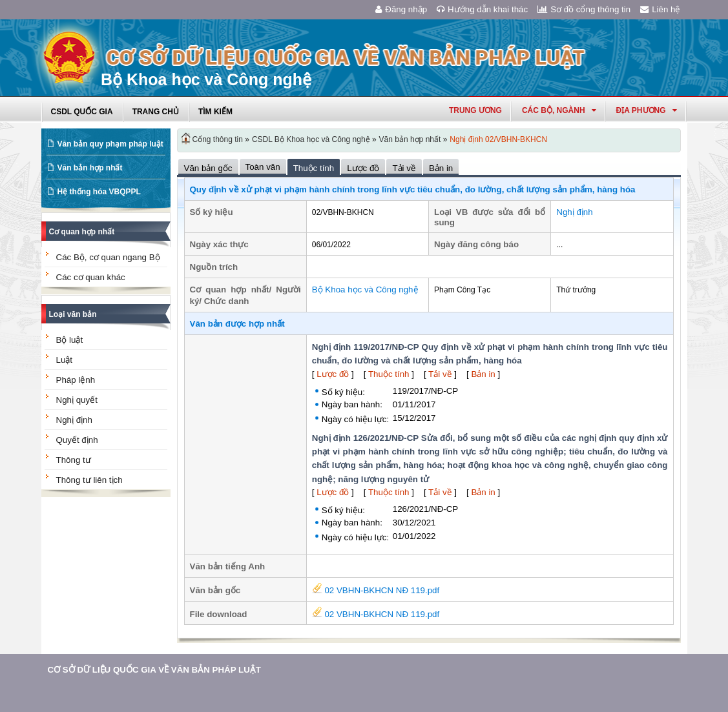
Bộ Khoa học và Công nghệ (365, 290)
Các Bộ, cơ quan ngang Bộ (108, 257)
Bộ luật (70, 340)
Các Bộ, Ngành (559, 110)
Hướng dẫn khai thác (482, 9)
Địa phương (647, 110)
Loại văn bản (73, 314)
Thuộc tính (389, 374)
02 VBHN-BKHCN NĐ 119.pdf (376, 590)
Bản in (483, 374)
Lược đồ (333, 374)
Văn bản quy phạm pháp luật (110, 144)
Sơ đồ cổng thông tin (584, 9)
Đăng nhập (401, 9)
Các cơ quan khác (91, 277)
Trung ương (475, 110)
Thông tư (74, 460)
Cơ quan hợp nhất (82, 232)
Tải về (440, 374)
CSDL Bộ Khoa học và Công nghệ (311, 139)
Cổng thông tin (218, 139)
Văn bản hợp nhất (90, 168)
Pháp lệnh (76, 380)
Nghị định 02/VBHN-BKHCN (498, 139)
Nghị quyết (77, 400)
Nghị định (74, 420)
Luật (65, 360)
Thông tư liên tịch (89, 480)
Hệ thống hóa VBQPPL (99, 192)
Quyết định (77, 440)
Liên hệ (660, 9)
